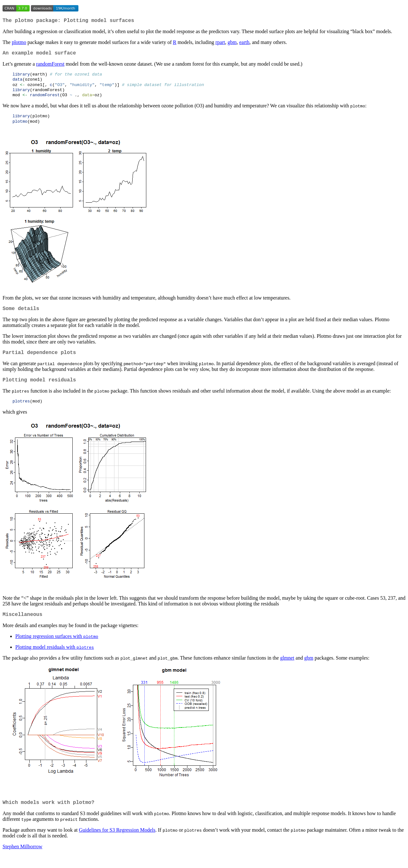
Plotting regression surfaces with (57, 648)
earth (244, 43)
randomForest (50, 66)
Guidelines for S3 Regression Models (117, 843)
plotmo (19, 43)
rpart (220, 43)
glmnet (287, 670)
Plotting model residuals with (55, 659)
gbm (232, 43)
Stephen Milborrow (22, 860)
